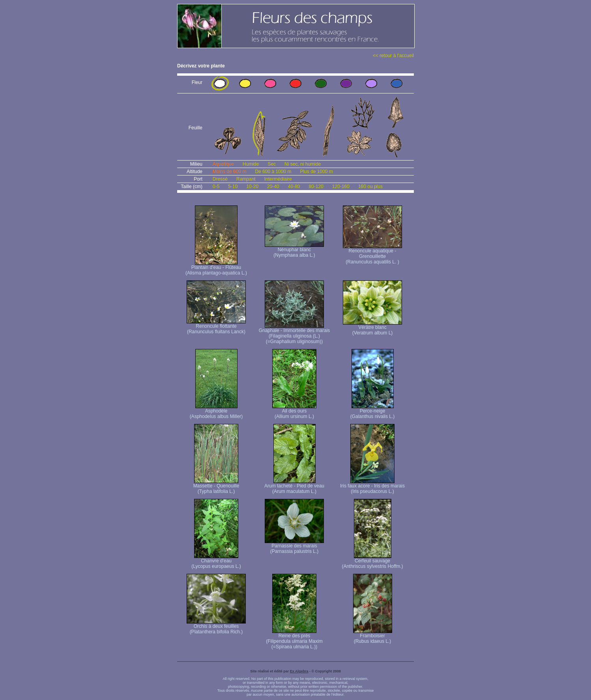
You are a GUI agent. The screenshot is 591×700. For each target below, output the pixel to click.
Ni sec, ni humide (303, 164)
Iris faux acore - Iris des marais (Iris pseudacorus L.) (372, 486)
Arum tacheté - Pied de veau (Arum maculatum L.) (294, 486)
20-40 (273, 187)
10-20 (252, 187)
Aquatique (223, 164)
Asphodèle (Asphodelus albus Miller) (216, 412)
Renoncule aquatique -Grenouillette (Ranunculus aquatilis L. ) (372, 254)
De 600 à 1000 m (273, 172)
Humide (251, 164)
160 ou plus (370, 187)
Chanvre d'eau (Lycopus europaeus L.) (216, 561)
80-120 (316, 187)
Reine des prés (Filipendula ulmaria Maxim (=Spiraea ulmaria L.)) (294, 639)
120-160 (341, 187)
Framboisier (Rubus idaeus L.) (373, 636)
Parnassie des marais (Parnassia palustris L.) (294, 546)
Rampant (246, 179)
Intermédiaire (278, 179)
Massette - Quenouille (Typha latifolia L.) (216, 486)
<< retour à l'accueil (393, 56)
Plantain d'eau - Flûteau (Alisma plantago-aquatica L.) (216, 268)
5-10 (233, 187)
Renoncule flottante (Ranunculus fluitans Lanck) (216, 327)
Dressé (220, 179)
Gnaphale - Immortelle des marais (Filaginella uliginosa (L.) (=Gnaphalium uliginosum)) (295, 334)
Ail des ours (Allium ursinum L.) (294, 412)
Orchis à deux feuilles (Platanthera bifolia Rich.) (216, 627)
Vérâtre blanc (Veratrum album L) (372, 328)
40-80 (294, 187)
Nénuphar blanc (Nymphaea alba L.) (294, 250)
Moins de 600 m (229, 172)
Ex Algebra (299, 671)
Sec (272, 164)
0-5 (216, 187)
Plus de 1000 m (316, 172)
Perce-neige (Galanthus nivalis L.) (373, 412)
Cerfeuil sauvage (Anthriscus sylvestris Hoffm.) (372, 561)
